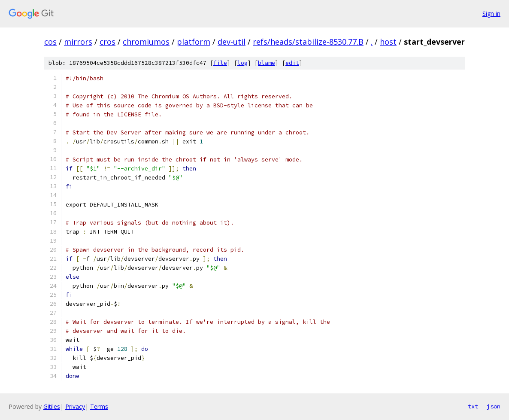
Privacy (75, 406)
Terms (99, 406)
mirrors (78, 42)
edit (292, 63)
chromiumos (146, 42)
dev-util (232, 42)
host (388, 42)
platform (194, 42)
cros (108, 42)
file (220, 63)
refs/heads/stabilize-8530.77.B (308, 42)
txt (473, 406)
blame (267, 63)
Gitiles (52, 406)
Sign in (491, 14)
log (242, 63)
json (494, 406)
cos (50, 42)
